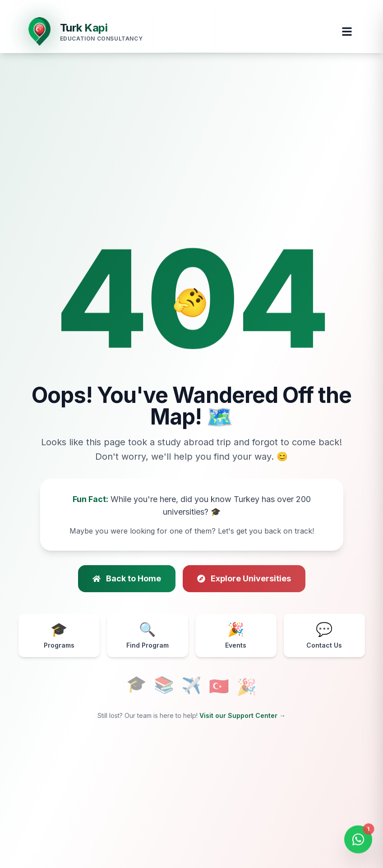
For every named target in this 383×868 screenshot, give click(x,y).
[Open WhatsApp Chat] (358, 841)
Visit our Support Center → (242, 715)
